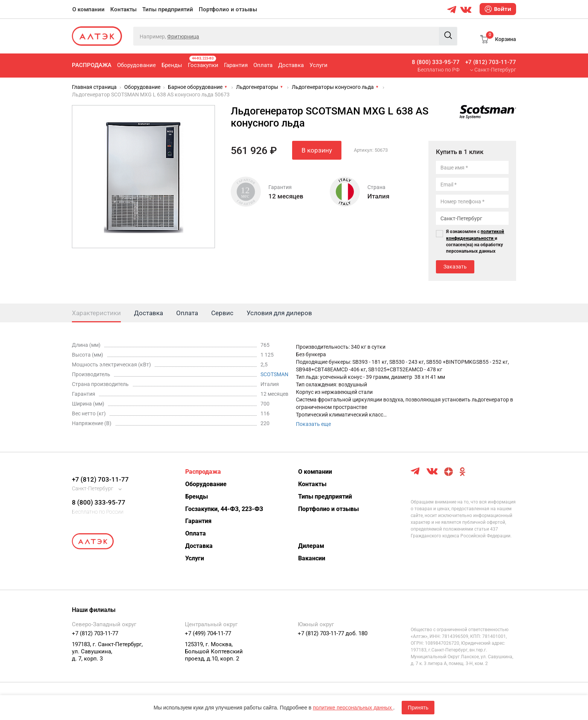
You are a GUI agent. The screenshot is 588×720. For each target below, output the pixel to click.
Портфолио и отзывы (228, 9)
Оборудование (136, 65)
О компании (88, 9)
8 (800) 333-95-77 (436, 62)
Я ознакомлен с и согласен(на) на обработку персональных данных (475, 241)
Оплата (263, 65)
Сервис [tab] (222, 313)
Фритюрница (183, 37)
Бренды (172, 65)
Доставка (291, 65)
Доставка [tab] (149, 313)
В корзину (317, 150)
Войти (498, 9)
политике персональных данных (353, 708)
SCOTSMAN (274, 374)
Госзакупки (203, 62)
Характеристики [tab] (96, 313)
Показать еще (313, 424)
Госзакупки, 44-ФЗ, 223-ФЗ (224, 509)
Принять (418, 708)
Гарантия (236, 65)
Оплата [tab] (187, 313)
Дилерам (311, 546)
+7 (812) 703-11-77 (491, 62)
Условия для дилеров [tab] (279, 313)
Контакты (123, 9)
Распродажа (92, 65)
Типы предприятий (168, 9)
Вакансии (312, 558)
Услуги (318, 65)
